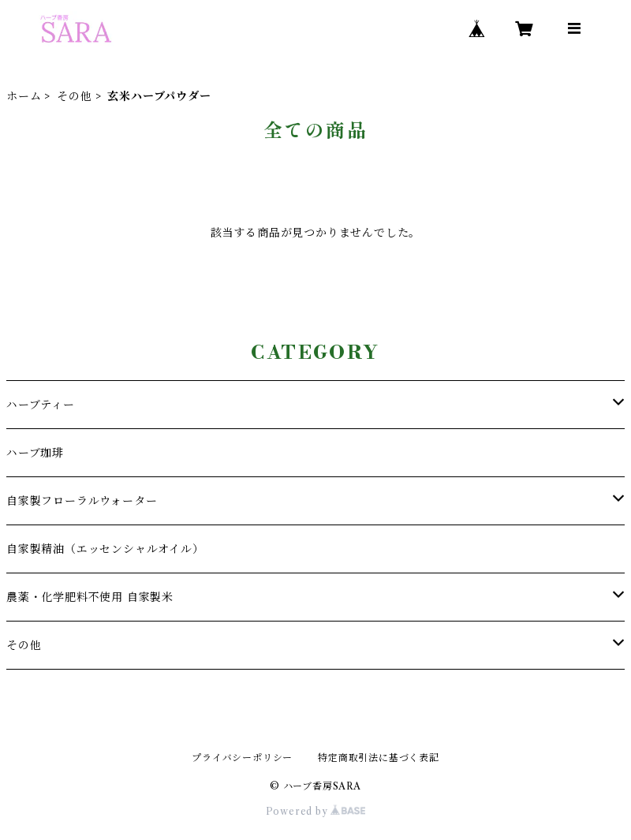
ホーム (24, 96)
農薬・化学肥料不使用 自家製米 (90, 597)
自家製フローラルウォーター (82, 501)
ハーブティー (41, 405)
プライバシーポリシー (242, 758)
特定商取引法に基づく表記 (379, 758)
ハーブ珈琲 (35, 453)
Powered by (316, 811)
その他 (74, 96)
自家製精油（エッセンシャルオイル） (105, 549)
